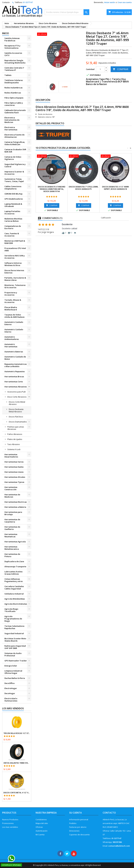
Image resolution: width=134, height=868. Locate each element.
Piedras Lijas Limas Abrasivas (16, 428)
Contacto (6, 2)
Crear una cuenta (125, 2)
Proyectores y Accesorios (11, 294)
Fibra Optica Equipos (14, 98)
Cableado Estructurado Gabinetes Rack (15, 111)
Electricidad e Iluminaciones (11, 700)
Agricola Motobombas (15, 599)
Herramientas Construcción (11, 488)
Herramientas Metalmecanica (12, 548)
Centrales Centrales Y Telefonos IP (14, 69)
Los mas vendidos (10, 827)
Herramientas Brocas (14, 377)
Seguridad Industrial (14, 633)
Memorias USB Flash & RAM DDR (15, 242)
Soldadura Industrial (14, 594)
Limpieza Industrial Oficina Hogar (13, 672)
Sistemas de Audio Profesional (13, 654)
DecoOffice (10, 683)
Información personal (79, 819)
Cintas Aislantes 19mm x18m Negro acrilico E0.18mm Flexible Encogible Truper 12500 (17, 763)
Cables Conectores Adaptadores (13, 188)
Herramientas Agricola (15, 542)
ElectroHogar (11, 688)
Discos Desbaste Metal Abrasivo (16, 410)
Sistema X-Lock (14, 449)
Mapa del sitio (42, 823)
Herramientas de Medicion (12, 496)
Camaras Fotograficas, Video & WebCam (15, 143)
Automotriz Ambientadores (12, 338)
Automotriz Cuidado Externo (14, 323)
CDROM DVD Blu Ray (13, 194)
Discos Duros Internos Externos (14, 272)
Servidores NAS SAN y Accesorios (15, 257)
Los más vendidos (13, 708)
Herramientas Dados (14, 467)
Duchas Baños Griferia (15, 678)
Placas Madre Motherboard (11, 308)
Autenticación (42, 831)
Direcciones (74, 831)
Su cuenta (76, 813)
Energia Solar (11, 666)
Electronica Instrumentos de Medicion (12, 120)
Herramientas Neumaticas (11, 535)
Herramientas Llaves (14, 472)
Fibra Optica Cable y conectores (14, 104)
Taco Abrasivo (14, 444)
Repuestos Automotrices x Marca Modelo (16, 365)
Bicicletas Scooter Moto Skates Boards (15, 640)
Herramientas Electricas (16, 502)
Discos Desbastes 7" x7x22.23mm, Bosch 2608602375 (84, 188)
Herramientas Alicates (15, 477)
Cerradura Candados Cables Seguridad (14, 588)
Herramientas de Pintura (12, 555)
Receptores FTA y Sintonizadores (12, 47)
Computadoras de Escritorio (13, 227)
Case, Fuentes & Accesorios (12, 235)
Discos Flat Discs (16, 417)
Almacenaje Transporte (15, 567)
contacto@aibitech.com (119, 846)
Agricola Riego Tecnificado (11, 610)
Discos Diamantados (18, 422)
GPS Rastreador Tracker (16, 661)
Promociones (8, 823)
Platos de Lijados (15, 439)
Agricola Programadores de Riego (13, 619)
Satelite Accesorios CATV (13, 54)
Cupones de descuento (79, 835)
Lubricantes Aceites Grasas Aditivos (13, 573)
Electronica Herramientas (11, 128)
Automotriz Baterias (14, 352)
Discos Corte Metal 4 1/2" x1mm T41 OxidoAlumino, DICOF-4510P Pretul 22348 (17, 793)
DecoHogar (10, 693)
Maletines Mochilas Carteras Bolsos (13, 220)
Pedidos (73, 823)
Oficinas (39, 827)
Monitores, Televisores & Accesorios (15, 286)
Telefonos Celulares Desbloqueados (14, 81)
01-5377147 (28, 2)
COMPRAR (121, 69)
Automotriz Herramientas (11, 345)
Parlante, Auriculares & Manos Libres (15, 279)
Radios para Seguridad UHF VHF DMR (15, 647)
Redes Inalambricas (13, 88)
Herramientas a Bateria (15, 507)
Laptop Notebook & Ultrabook (13, 205)
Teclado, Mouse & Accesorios (13, 301)
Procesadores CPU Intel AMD (15, 249)
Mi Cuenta (40, 835)
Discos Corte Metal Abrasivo (17, 403)
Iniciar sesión (110, 2)
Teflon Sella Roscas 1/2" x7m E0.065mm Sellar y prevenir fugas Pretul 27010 (17, 733)
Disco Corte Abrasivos (17, 397)
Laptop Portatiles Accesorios (12, 212)
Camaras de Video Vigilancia (13, 158)
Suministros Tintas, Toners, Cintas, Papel (14, 180)
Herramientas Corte (14, 382)
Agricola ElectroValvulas (16, 604)
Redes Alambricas (13, 93)
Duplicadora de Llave (14, 561)
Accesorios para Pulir (17, 392)
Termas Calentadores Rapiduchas (14, 627)
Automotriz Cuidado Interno (14, 331)
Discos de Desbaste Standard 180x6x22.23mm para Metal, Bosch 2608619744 (52, 189)
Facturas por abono (78, 827)
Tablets (8, 75)
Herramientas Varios (14, 462)
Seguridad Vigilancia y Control (15, 165)
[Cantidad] (100, 69)
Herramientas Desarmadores (11, 456)
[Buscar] (67, 12)
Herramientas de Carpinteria (12, 521)
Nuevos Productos (10, 819)
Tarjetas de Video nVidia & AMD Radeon (14, 316)
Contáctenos (41, 819)
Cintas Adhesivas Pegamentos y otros (14, 580)
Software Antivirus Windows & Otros (13, 264)
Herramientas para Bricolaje (13, 513)
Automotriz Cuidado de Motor (15, 358)
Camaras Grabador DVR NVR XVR (15, 151)
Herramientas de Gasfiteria (12, 528)
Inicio (6, 33)
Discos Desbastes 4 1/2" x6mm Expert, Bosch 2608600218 (115, 188)
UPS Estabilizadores (14, 199)
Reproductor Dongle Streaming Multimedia (15, 62)
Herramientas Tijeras (14, 482)
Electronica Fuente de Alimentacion (14, 136)
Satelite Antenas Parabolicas (12, 39)
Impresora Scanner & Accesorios (14, 173)
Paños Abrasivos (15, 434)
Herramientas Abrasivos (16, 387)
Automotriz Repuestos (15, 371)
